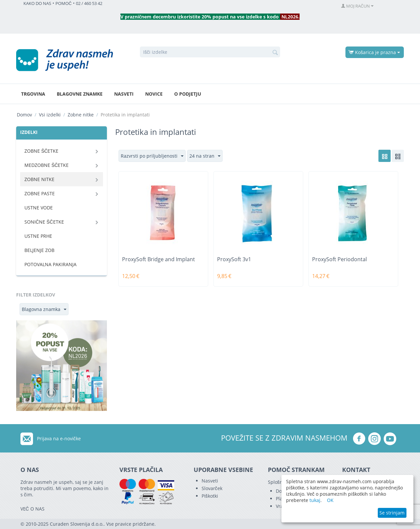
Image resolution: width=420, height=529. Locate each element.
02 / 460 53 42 (89, 3)
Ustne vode (39, 208)
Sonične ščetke (44, 222)
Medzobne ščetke (47, 165)
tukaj (315, 500)
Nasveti (124, 94)
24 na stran (205, 156)
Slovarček (212, 488)
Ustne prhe (38, 236)
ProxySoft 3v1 (234, 259)
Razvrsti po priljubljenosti (152, 156)
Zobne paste (40, 193)
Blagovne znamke (80, 94)
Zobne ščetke (41, 151)
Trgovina (33, 94)
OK (330, 500)
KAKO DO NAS (37, 3)
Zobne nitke (81, 115)
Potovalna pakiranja (50, 264)
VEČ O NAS (32, 509)
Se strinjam (392, 513)
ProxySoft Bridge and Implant (159, 259)
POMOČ (64, 3)
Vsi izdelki (50, 115)
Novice (154, 94)
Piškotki (210, 496)
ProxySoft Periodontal (339, 259)
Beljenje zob (39, 250)
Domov (24, 115)
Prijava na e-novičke (59, 438)
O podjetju (188, 94)
